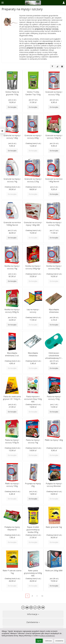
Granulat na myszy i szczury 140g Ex (54, 137)
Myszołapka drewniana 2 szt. (12, 354)
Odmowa (48, 641)
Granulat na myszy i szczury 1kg (12, 180)
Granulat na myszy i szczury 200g (33, 137)
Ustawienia (59, 641)
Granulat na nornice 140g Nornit (54, 180)
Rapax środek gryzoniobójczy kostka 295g (33, 529)
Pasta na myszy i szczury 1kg (33, 441)
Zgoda (39, 641)
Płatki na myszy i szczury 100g (12, 485)
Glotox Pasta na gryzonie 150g (12, 93)
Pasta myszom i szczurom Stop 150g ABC (33, 399)
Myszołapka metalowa (33, 354)
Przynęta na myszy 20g (33, 485)
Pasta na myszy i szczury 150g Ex (12, 441)
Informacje (33, 614)
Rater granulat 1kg (54, 527)
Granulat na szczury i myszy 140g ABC (33, 224)
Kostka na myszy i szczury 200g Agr (33, 267)
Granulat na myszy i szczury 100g (54, 93)
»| (42, 596)
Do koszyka (12, 107)
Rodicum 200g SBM (54, 570)
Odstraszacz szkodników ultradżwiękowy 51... (54, 355)
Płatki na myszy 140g (54, 440)
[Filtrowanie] (52, 67)
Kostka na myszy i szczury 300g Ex (12, 311)
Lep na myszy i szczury (33, 311)
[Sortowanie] (57, 67)
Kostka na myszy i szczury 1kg (12, 267)
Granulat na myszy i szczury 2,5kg (33, 180)
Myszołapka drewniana (54, 311)
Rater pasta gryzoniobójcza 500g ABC (33, 573)
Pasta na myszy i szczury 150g (54, 398)
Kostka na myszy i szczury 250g (54, 267)
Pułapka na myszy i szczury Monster (54, 485)
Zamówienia (33, 622)
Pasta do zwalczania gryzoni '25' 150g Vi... (12, 398)
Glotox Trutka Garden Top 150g (33, 93)
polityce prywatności (47, 636)
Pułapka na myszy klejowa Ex (12, 528)
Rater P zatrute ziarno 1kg (12, 572)
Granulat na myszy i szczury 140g (12, 137)
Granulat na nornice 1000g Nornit (12, 224)
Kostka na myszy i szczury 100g (54, 224)
